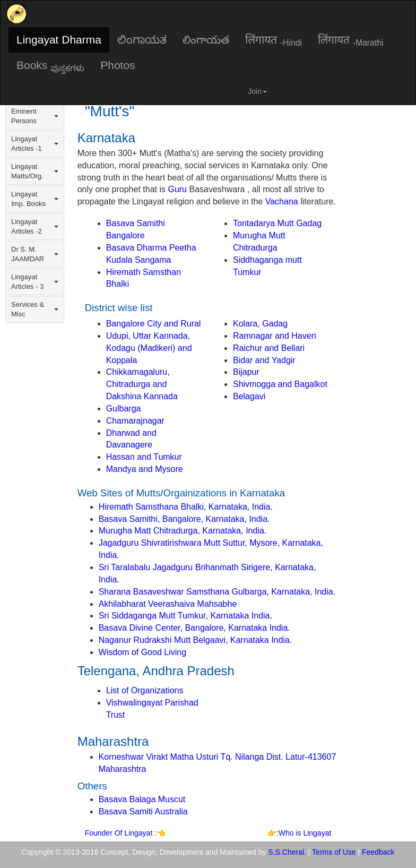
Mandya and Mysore (145, 469)
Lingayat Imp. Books (35, 199)
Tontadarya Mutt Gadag (277, 223)
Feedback (378, 852)
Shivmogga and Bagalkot (280, 384)
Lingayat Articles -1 (35, 144)
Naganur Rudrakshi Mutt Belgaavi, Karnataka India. (196, 640)
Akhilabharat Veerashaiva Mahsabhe (168, 604)
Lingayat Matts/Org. (35, 171)
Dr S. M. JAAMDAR (35, 254)
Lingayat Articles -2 (35, 226)
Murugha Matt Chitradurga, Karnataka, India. (183, 531)
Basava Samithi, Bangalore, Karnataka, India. (184, 519)
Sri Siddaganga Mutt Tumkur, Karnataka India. (185, 616)
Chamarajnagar (135, 421)
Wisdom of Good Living (142, 652)
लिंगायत (274, 40)
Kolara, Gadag (260, 324)
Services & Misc (35, 309)
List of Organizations (145, 690)
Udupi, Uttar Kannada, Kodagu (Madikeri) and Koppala (149, 348)
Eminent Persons (35, 116)
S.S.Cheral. (287, 852)
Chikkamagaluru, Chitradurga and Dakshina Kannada (142, 384)
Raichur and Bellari (269, 348)
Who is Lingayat (305, 833)
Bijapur (246, 372)
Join (257, 91)
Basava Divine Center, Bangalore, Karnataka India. (194, 628)
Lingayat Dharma (59, 40)
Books (50, 66)
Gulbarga (124, 409)
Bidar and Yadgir (264, 360)
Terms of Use (334, 852)
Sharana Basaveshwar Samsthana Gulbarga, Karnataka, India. (217, 592)
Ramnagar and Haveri (275, 336)
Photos (118, 65)
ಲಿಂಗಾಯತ (142, 40)
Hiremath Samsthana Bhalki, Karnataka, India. (186, 507)
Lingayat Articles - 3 (35, 282)
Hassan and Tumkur (144, 457)
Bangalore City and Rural (154, 324)
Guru (177, 189)
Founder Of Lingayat (120, 833)
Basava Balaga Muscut (142, 799)
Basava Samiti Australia (143, 811)
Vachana (282, 201)
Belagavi (249, 396)
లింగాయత (206, 40)
